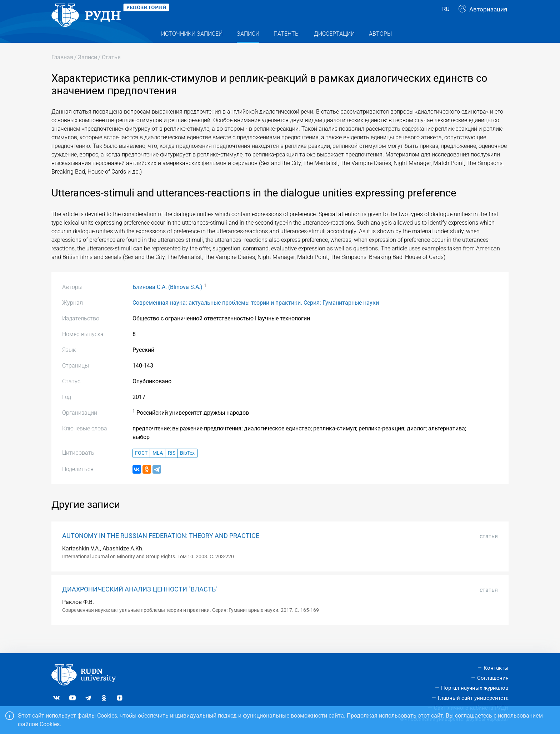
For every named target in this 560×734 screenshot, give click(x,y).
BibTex (187, 467)
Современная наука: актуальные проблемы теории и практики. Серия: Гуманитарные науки (256, 317)
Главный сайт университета (473, 698)
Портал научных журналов (475, 688)
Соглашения (493, 678)
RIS (172, 467)
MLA (158, 467)
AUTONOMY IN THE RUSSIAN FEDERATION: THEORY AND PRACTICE (161, 550)
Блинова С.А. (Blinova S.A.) (167, 301)
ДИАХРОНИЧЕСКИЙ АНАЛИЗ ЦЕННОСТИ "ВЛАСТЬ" (140, 604)
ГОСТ (141, 467)
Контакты (496, 668)
